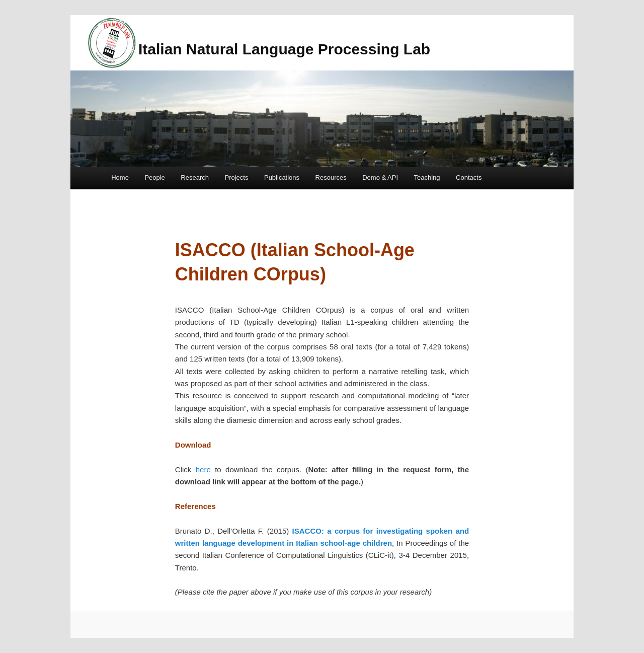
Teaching (427, 177)
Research (195, 177)
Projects (237, 177)
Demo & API (380, 177)
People (154, 177)
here (203, 469)
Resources (331, 177)
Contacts (469, 177)
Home (120, 177)
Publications (282, 177)
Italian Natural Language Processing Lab (284, 49)
